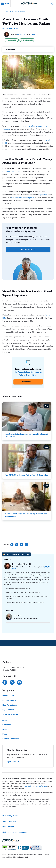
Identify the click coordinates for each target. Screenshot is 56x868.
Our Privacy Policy (10, 816)
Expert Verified (11, 40)
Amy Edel (35, 34)
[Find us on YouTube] (19, 682)
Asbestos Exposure (10, 714)
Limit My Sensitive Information (15, 832)
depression (43, 195)
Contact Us (7, 725)
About (5, 720)
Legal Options (8, 710)
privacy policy (27, 786)
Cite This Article (27, 40)
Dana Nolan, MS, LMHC (22, 564)
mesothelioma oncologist (12, 171)
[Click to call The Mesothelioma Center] (52, 4)
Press (5, 734)
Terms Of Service (9, 821)
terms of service (41, 786)
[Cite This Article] (26, 545)
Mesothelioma (8, 696)
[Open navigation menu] (5, 4)
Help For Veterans (10, 705)
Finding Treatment (10, 700)
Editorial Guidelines (11, 739)
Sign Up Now (13, 762)
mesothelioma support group (23, 198)
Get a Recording (28, 249)
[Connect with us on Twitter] (12, 682)
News (5, 729)
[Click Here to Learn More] (28, 382)
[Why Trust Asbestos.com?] (16, 554)
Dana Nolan (21, 34)
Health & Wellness (10, 29)
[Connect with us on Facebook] (5, 682)
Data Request (8, 827)
